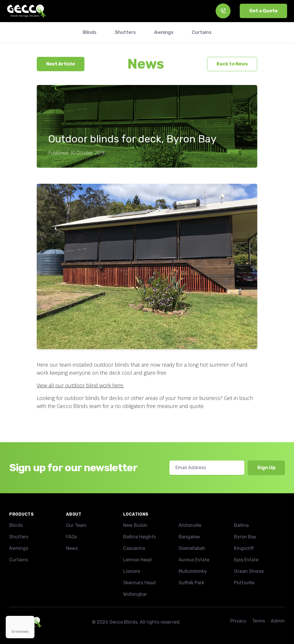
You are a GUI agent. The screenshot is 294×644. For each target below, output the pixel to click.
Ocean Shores (249, 571)
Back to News (232, 64)
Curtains (19, 560)
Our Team (76, 525)
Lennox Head (137, 560)
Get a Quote (263, 11)
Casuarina (134, 548)
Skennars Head (139, 583)
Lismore (132, 571)
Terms (259, 621)
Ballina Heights (140, 537)
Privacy (238, 621)
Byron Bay (245, 537)
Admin (278, 621)
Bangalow (189, 537)
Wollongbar (135, 594)
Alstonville (190, 525)
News (146, 64)
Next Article (61, 64)
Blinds (16, 525)
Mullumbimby (193, 571)
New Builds (135, 525)
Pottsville (244, 583)
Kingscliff (244, 548)
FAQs (71, 537)
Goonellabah (192, 548)
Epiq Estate (246, 560)
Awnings (19, 548)
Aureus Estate (194, 560)
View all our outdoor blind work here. (80, 385)
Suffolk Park (191, 583)
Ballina (241, 525)
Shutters (19, 537)
